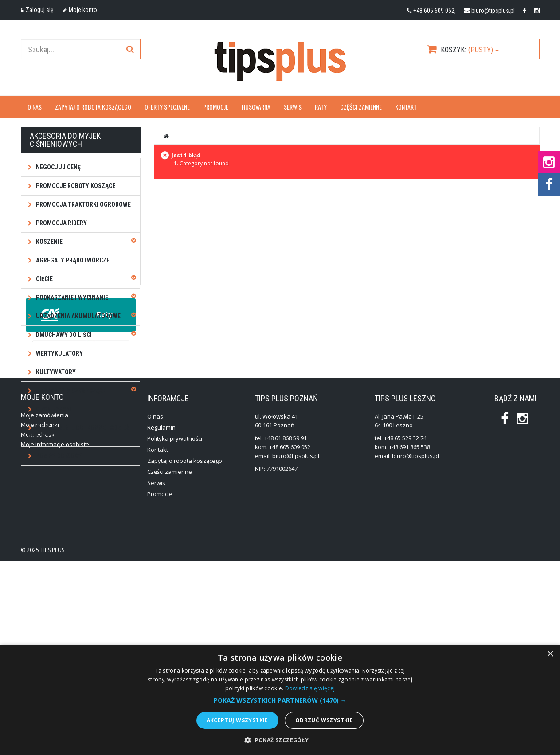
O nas (35, 107)
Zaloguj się (37, 10)
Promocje (216, 107)
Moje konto (80, 10)
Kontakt (406, 107)
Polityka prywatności (175, 633)
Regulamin (161, 622)
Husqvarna (256, 107)
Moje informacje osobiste (55, 638)
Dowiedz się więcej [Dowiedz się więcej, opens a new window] (310, 688)
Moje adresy (38, 629)
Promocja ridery (61, 223)
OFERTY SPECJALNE (167, 107)
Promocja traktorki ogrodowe (83, 204)
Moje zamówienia (45, 609)
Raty (321, 107)
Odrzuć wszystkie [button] (324, 720)
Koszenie (49, 242)
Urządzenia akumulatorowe (78, 316)
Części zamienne (361, 107)
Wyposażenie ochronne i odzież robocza (78, 432)
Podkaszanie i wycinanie (71, 297)
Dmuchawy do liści (63, 335)
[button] (280, 700)
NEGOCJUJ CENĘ (58, 167)
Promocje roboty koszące (75, 186)
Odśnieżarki (53, 409)
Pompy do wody (58, 456)
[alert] (280, 700)
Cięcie (44, 279)
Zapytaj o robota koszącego (93, 107)
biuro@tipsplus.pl (493, 11)
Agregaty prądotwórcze (72, 260)
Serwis (293, 107)
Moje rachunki (40, 619)
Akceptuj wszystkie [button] (237, 720)
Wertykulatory (59, 353)
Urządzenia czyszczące (70, 391)
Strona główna (167, 136)
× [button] (550, 654)
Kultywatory (55, 372)
